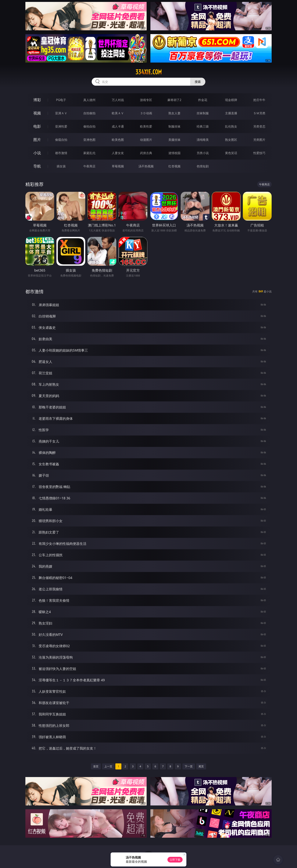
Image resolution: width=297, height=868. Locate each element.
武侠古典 (146, 153)
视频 (37, 113)
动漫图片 (146, 140)
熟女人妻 (174, 113)
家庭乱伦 (89, 153)
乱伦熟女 (231, 126)
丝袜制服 (203, 113)
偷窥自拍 (61, 140)
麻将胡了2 (174, 100)
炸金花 (203, 100)
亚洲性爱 (61, 126)
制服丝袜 (174, 126)
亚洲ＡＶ (61, 113)
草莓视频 (118, 166)
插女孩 (61, 166)
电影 (37, 126)
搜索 (198, 82)
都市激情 (61, 153)
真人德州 (89, 100)
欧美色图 (118, 140)
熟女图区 (231, 140)
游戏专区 (146, 100)
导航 (37, 166)
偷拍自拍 (89, 126)
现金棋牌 (231, 100)
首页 (96, 766)
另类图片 (259, 140)
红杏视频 (174, 166)
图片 (37, 140)
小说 (37, 153)
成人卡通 (118, 126)
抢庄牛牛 (259, 100)
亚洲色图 (89, 140)
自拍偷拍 (89, 113)
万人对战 (118, 100)
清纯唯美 (203, 140)
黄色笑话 (231, 153)
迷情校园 (174, 153)
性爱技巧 (259, 153)
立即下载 (175, 860)
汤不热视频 (146, 166)
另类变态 (259, 126)
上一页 (108, 766)
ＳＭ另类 (259, 113)
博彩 (37, 100)
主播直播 (231, 113)
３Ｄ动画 (146, 113)
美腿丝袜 (174, 140)
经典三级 (203, 126)
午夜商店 (89, 166)
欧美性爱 (146, 126)
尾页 (201, 766)
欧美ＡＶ (118, 113)
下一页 (189, 766)
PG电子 (61, 100)
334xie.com (149, 72)
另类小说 (203, 153)
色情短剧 (203, 166)
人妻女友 (118, 153)
